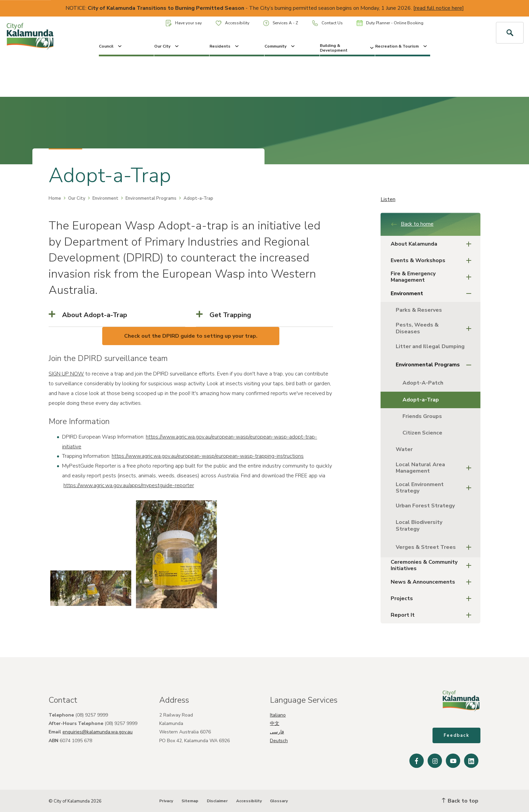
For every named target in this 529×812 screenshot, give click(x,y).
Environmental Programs (151, 198)
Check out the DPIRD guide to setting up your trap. (191, 336)
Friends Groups (422, 416)
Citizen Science (422, 433)
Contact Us (327, 23)
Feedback (456, 735)
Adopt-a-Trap (421, 400)
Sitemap (190, 801)
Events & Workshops (433, 261)
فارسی (277, 732)
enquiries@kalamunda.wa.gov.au (98, 732)
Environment (105, 198)
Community (280, 46)
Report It (433, 615)
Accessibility (232, 23)
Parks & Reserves (419, 310)
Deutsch (279, 741)
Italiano (278, 715)
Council (111, 46)
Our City (167, 46)
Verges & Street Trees (436, 547)
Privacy (166, 801)
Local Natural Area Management (436, 468)
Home (55, 198)
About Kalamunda (433, 244)
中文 (275, 723)
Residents (225, 46)
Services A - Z (281, 23)
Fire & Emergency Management (433, 277)
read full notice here (439, 8)
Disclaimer (217, 801)
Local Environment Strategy (436, 488)
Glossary (279, 801)
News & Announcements (433, 582)
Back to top (460, 801)
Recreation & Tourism (402, 46)
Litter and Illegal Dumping (430, 346)
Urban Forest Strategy (425, 506)
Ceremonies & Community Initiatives (433, 565)
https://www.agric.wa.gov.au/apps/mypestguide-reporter (129, 485)
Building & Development (347, 48)
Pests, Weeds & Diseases (436, 328)
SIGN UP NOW (66, 374)
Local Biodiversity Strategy (419, 525)
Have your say (184, 23)
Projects (433, 599)
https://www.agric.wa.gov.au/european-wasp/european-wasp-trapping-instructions (208, 456)
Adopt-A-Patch (423, 383)
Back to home (412, 224)
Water (404, 449)
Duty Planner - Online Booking (390, 23)
